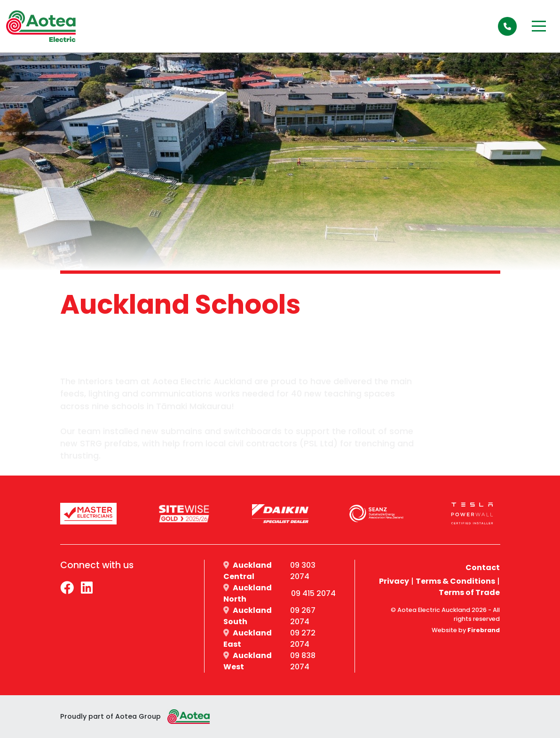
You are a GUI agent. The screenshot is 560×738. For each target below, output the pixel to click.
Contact (483, 567)
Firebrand (484, 630)
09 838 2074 (303, 661)
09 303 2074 (303, 571)
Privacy (394, 581)
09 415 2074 (313, 593)
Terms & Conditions (455, 581)
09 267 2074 (303, 616)
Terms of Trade (469, 592)
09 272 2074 (303, 639)
